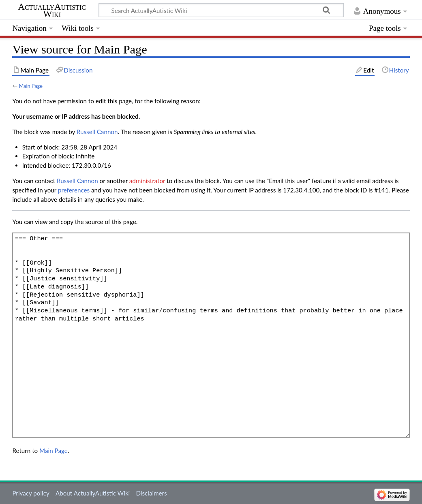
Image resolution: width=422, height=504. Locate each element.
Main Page (30, 86)
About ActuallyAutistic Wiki (93, 493)
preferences (74, 190)
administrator (147, 181)
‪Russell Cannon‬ (97, 132)
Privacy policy (31, 493)
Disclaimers (151, 493)
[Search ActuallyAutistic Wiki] (221, 10)
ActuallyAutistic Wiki (52, 11)
